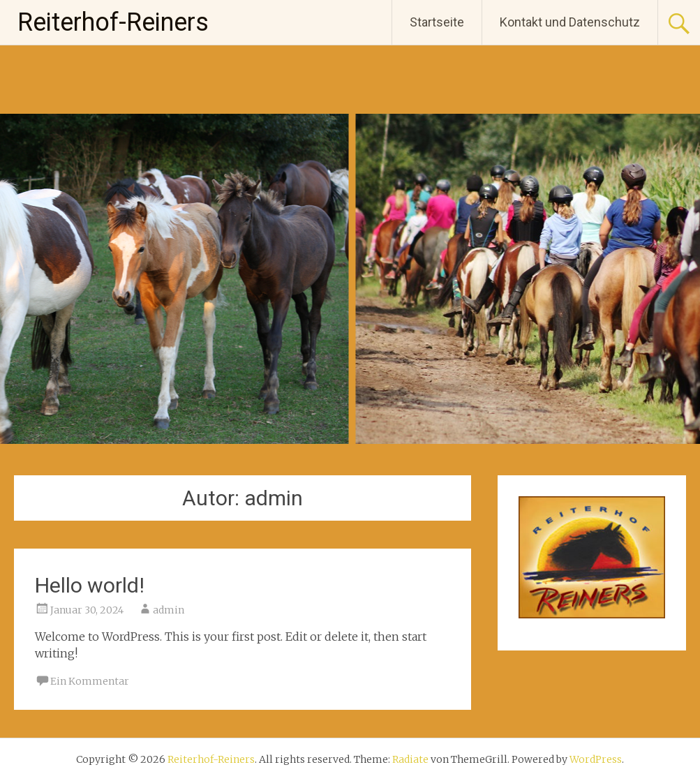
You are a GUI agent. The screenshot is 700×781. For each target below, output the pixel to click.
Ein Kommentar (90, 681)
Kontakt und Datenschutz (570, 22)
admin (169, 610)
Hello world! (90, 585)
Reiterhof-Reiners (113, 22)
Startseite (437, 22)
